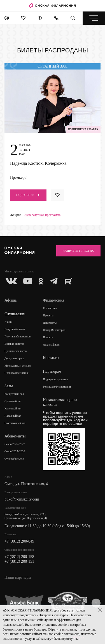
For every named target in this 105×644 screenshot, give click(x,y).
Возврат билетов (14, 344)
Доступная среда (14, 358)
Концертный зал (14, 394)
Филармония (53, 300)
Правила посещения (17, 373)
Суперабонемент (14, 459)
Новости (48, 337)
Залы (9, 386)
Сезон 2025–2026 (15, 451)
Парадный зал (13, 416)
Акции (8, 322)
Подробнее (28, 195)
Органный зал (13, 401)
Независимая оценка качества (60, 402)
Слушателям (15, 314)
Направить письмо (78, 251)
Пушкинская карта (16, 351)
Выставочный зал (15, 423)
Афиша (11, 300)
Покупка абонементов (17, 336)
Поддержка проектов (55, 379)
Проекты (48, 315)
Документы (50, 323)
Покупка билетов (15, 329)
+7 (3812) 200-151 (19, 561)
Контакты (51, 358)
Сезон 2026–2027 (15, 444)
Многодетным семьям (17, 366)
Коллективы (50, 308)
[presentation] (96, 603)
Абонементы (15, 436)
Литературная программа (43, 215)
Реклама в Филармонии (57, 387)
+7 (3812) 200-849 (19, 541)
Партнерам (52, 371)
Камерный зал (13, 408)
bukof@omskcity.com (22, 499)
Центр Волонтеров (54, 330)
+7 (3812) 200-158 (19, 557)
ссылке (75, 424)
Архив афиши (51, 345)
